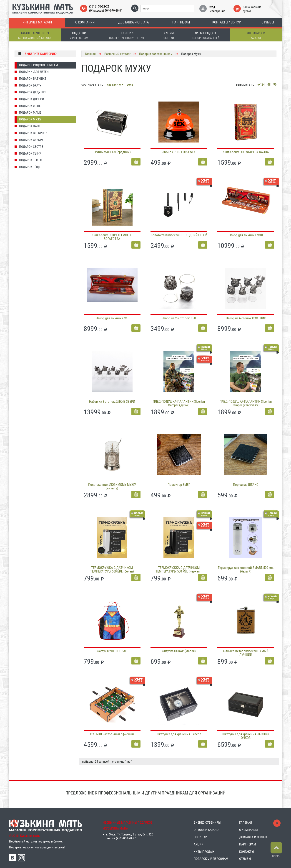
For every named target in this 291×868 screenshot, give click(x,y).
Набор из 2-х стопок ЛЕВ (179, 318)
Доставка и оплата (134, 22)
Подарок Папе (30, 126)
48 (269, 85)
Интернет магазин (37, 22)
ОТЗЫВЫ (245, 859)
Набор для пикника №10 (246, 235)
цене (130, 85)
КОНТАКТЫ (247, 852)
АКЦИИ (199, 844)
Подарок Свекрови (33, 133)
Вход (212, 7)
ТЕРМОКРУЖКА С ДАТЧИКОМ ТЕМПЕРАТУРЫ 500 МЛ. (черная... (179, 570)
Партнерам (181, 22)
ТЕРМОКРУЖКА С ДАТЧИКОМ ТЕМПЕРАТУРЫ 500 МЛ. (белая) (112, 570)
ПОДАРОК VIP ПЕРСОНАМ (211, 859)
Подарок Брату (30, 85)
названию (115, 84)
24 (261, 84)
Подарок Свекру (31, 140)
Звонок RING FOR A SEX (179, 152)
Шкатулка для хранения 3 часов (179, 734)
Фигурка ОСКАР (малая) (179, 651)
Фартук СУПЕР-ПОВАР (112, 651)
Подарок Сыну (30, 153)
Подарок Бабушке (33, 79)
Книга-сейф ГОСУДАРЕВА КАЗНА (246, 152)
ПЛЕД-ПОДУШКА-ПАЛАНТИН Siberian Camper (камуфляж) (246, 403)
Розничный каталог (117, 54)
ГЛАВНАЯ (246, 822)
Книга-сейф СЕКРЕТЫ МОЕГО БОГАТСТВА (112, 237)
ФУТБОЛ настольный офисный (112, 734)
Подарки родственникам (39, 65)
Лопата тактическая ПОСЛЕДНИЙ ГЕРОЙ (179, 235)
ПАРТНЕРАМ (248, 844)
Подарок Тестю (31, 160)
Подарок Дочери (32, 99)
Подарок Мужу (30, 119)
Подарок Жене (30, 106)
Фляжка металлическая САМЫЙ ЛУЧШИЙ (246, 653)
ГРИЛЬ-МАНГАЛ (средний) (112, 152)
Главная (90, 54)
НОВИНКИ (201, 837)
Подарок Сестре (31, 147)
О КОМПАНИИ (248, 830)
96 (275, 85)
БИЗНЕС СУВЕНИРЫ (207, 822)
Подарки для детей (34, 72)
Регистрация (217, 11)
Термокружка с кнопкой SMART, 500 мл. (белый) (246, 570)
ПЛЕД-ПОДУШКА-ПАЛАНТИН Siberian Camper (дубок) (179, 403)
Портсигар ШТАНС (246, 485)
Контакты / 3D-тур (227, 22)
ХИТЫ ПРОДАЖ (204, 852)
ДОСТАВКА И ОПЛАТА (253, 837)
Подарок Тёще (30, 167)
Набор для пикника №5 (112, 318)
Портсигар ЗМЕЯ (179, 485)
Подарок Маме (30, 112)
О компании (85, 22)
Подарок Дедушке (33, 92)
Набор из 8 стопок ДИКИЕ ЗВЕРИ (112, 402)
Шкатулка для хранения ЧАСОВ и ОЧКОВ (246, 736)
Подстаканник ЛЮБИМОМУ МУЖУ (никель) (112, 486)
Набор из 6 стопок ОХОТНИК (246, 318)
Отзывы (268, 22)
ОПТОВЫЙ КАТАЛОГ (207, 830)
